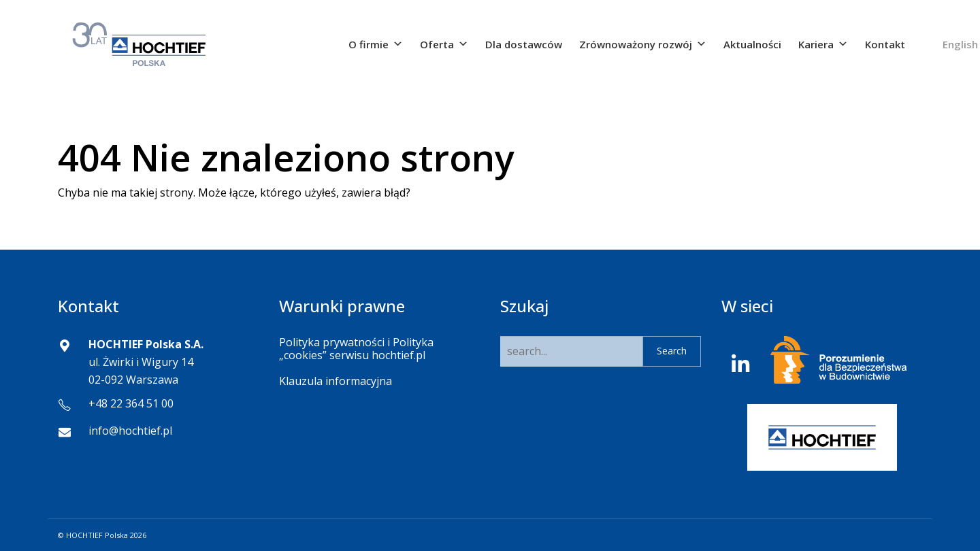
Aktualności (752, 44)
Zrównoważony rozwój (643, 44)
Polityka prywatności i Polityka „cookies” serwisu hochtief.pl (356, 349)
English (960, 44)
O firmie (376, 44)
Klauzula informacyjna (336, 381)
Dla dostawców (524, 44)
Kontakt (885, 44)
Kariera (823, 44)
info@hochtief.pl (130, 431)
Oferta (444, 44)
